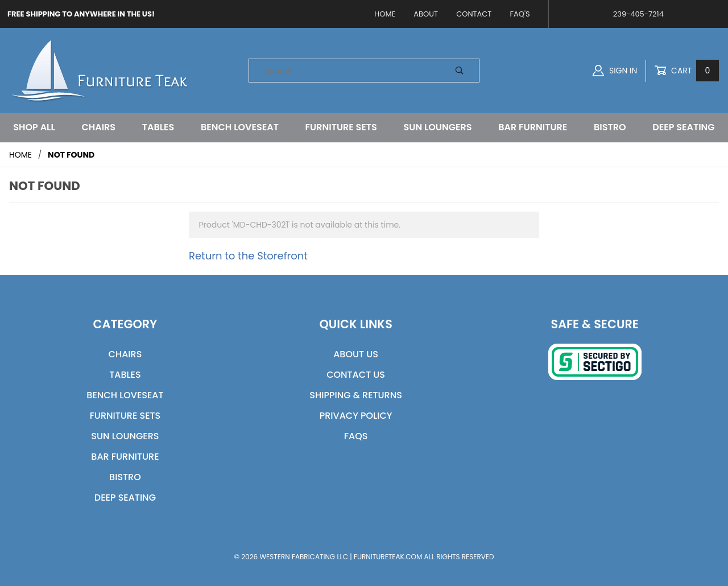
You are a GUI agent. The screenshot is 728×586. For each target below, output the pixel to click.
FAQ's (520, 14)
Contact (474, 14)
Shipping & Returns (356, 395)
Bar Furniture (533, 127)
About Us (356, 354)
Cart (686, 71)
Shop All (34, 127)
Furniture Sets (341, 127)
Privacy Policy (356, 416)
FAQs (356, 436)
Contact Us (356, 375)
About (426, 14)
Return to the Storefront (248, 256)
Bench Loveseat (240, 127)
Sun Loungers (438, 127)
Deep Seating (683, 127)
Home (385, 14)
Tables (158, 127)
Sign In (615, 71)
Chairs (98, 127)
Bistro (610, 127)
